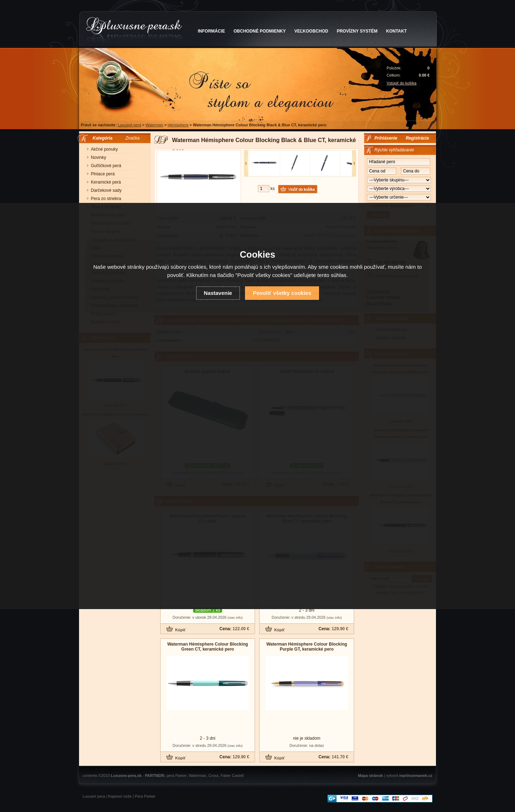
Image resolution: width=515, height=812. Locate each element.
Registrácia (417, 138)
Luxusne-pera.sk (126, 775)
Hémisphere (178, 125)
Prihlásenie (386, 138)
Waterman (154, 125)
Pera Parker (145, 796)
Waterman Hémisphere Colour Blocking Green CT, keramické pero (208, 647)
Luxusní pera (94, 796)
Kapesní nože (120, 796)
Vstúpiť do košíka (401, 83)
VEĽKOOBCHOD (311, 31)
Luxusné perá (129, 125)
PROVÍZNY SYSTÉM (357, 31)
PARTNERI (154, 775)
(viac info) (235, 617)
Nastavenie (218, 293)
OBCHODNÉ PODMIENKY (260, 31)
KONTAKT (397, 31)
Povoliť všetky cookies (282, 293)
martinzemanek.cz (416, 775)
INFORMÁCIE (211, 31)
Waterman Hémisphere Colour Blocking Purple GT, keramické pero (307, 647)
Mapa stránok (371, 775)
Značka (133, 138)
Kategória (101, 138)
